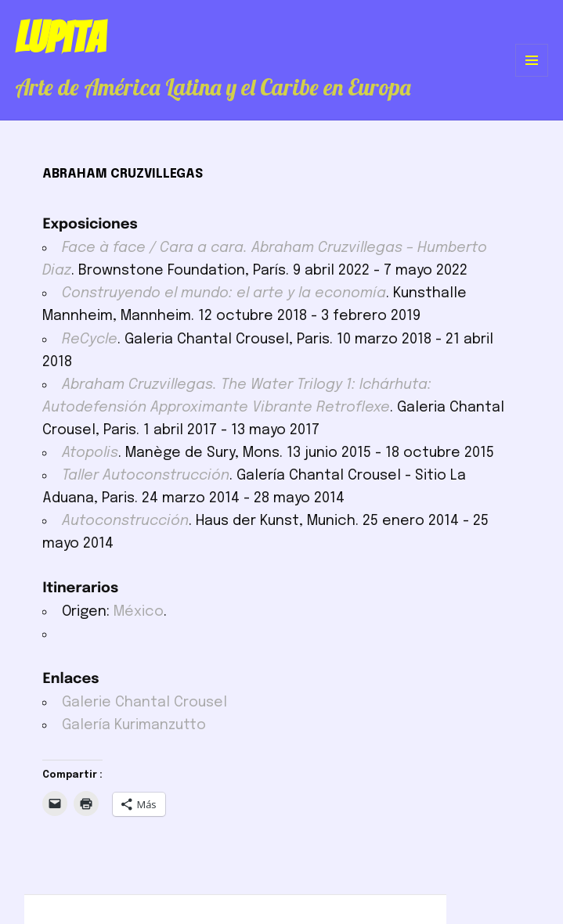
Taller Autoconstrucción (146, 476)
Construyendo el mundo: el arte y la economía (224, 293)
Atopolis (90, 453)
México (139, 612)
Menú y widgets (532, 76)
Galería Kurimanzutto (134, 725)
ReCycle (90, 340)
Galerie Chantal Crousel (144, 703)
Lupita (60, 38)
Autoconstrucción (125, 521)
